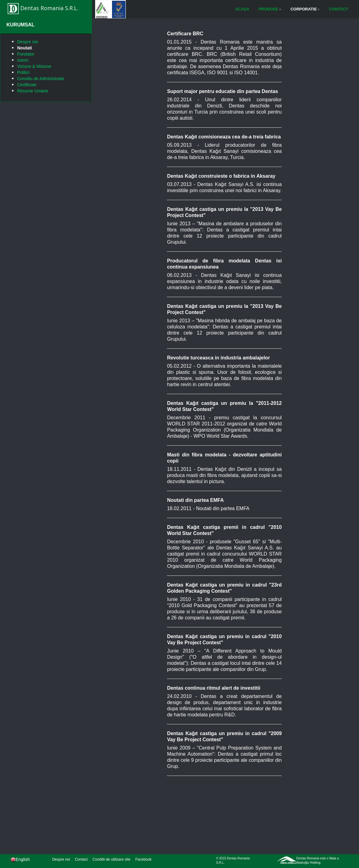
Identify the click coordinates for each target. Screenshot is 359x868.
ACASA (242, 9)
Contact (81, 859)
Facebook (143, 859)
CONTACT (339, 9)
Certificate (27, 85)
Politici (23, 72)
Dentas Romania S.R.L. (43, 9)
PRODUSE (270, 9)
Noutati (25, 48)
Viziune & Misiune (34, 66)
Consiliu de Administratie (41, 79)
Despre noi (28, 42)
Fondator (26, 54)
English (20, 859)
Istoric (23, 60)
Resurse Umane (33, 91)
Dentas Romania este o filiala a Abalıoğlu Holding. (318, 860)
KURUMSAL (21, 25)
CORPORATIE (305, 9)
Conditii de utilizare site (112, 859)
